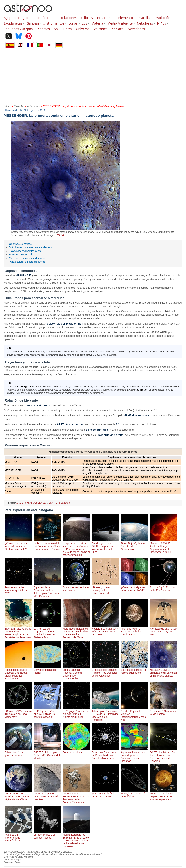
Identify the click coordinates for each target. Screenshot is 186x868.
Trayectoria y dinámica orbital (26, 251)
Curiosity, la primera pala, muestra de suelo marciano (47, 795)
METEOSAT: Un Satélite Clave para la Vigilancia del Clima (18, 795)
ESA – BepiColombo (59, 503)
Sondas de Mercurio (76, 751)
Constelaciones (65, 18)
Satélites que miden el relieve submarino (134, 670)
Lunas (73, 23)
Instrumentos (54, 23)
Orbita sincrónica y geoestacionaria (18, 752)
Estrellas (145, 18)
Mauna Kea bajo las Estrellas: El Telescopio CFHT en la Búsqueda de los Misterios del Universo (76, 839)
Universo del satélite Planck (47, 670)
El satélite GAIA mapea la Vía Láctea (163, 711)
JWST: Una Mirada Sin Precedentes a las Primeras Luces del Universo (163, 755)
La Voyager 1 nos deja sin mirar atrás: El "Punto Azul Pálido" (76, 713)
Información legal (12, 860)
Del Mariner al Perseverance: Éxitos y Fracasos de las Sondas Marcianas (76, 796)
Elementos (126, 18)
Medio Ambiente (120, 23)
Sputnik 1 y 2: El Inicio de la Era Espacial (163, 587)
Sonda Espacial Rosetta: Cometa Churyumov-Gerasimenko (76, 673)
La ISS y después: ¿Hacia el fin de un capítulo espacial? (47, 713)
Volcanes (101, 29)
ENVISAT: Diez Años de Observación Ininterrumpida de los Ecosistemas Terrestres (18, 632)
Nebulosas (145, 23)
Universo (83, 29)
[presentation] (68, 374)
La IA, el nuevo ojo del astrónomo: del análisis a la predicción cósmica (47, 545)
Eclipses (87, 18)
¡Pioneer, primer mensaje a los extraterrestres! (105, 589)
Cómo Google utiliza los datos (18, 857)
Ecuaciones (106, 18)
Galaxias (33, 23)
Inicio (7, 106)
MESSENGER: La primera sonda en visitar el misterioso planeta (163, 671)
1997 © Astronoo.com (14, 852)
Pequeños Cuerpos (18, 29)
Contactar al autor (12, 862)
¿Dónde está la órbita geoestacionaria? (105, 794)
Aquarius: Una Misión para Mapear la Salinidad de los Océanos (134, 755)
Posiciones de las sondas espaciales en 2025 (18, 589)
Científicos (41, 18)
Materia (97, 23)
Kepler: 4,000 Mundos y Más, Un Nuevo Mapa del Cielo (105, 630)
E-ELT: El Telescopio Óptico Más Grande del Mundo (47, 754)
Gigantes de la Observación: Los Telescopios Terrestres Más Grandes (47, 590)
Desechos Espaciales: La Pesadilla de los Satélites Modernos (105, 754)
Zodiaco (118, 29)
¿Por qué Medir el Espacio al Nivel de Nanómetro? (134, 630)
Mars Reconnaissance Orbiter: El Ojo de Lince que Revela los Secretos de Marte (76, 632)
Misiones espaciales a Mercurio (27, 258)
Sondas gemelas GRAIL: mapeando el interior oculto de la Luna (105, 546)
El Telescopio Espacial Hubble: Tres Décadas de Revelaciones (105, 671)
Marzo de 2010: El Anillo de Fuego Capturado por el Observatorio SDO (163, 546)
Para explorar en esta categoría (27, 262)
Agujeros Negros (16, 18)
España (19, 106)
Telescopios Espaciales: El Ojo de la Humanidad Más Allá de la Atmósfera (105, 714)
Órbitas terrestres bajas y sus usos (76, 587)
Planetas (43, 29)
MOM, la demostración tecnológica (134, 794)
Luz (84, 23)
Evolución (163, 18)
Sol (56, 29)
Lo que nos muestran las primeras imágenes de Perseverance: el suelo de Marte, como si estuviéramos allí (76, 548)
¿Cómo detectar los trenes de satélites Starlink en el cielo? (18, 545)
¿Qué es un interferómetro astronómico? (18, 836)
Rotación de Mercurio (21, 254)
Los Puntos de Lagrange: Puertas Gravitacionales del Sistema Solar (47, 632)
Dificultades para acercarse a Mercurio (31, 247)
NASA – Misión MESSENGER (32, 503)
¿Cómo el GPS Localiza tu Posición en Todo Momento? (18, 713)
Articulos (32, 106)
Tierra (67, 29)
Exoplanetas (13, 23)
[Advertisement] (93, 76)
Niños (162, 23)
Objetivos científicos (20, 244)
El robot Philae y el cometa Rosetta (47, 835)
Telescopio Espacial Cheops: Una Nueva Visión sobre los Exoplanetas (18, 673)
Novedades (136, 29)
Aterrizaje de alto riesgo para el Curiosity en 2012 (163, 630)
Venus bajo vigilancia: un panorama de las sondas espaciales (163, 795)
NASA (60, 235)
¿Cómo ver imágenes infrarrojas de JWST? (134, 587)
